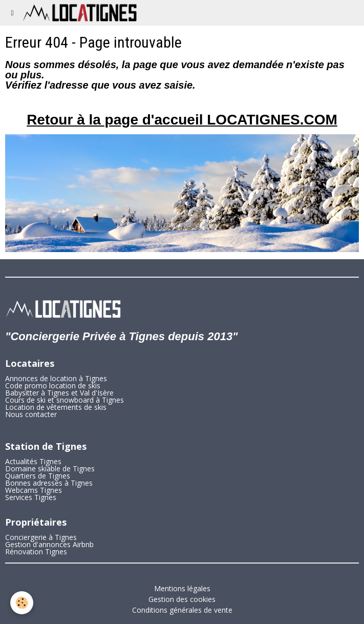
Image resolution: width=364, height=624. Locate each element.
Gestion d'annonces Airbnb (49, 544)
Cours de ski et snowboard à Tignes (65, 400)
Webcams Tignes (34, 490)
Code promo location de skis (53, 386)
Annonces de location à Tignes (56, 378)
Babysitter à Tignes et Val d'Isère (59, 393)
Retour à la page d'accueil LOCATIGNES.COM (182, 120)
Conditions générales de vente (182, 610)
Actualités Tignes (33, 461)
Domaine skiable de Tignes (50, 469)
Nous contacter (31, 414)
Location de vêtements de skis (56, 407)
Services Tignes (31, 497)
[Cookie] (22, 603)
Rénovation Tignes (36, 552)
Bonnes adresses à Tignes (49, 483)
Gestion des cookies (182, 599)
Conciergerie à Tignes (41, 537)
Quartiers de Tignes (38, 476)
